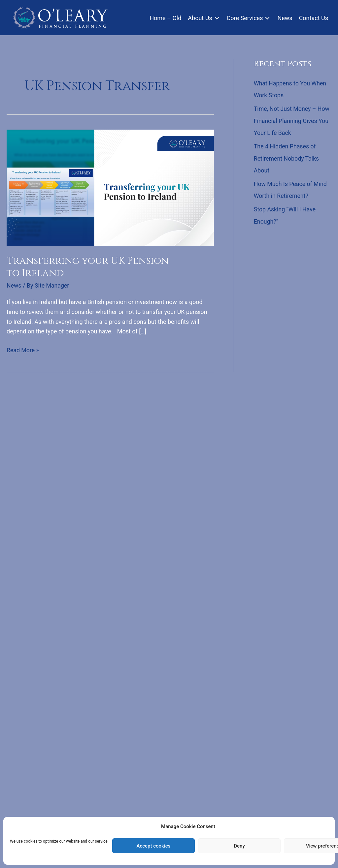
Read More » (23, 350)
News (14, 285)
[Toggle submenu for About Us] (217, 18)
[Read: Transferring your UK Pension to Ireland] (110, 187)
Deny (239, 846)
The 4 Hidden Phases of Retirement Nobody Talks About (287, 157)
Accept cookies (153, 846)
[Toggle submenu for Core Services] (267, 18)
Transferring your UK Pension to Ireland (89, 267)
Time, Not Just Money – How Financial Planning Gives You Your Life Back (292, 120)
